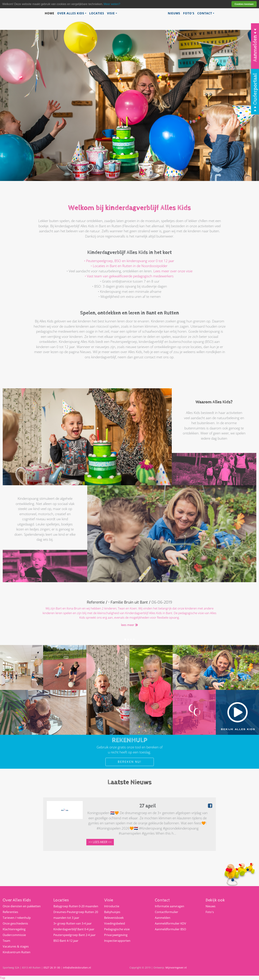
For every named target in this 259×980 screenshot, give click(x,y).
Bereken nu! (130, 762)
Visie (111, 13)
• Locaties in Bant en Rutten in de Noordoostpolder (129, 266)
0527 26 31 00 (52, 968)
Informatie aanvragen (170, 906)
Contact (205, 13)
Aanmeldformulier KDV (171, 923)
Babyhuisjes (112, 912)
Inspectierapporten (117, 941)
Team (6, 941)
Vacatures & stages (16, 946)
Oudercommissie (14, 935)
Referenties (10, 912)
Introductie (112, 906)
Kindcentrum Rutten (17, 952)
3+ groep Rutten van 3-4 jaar (73, 923)
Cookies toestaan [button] (244, 4)
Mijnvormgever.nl (176, 968)
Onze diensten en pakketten (22, 906)
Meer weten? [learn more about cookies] (112, 4)
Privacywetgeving (116, 935)
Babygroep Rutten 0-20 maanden (76, 906)
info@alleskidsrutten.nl (77, 968)
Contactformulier (167, 912)
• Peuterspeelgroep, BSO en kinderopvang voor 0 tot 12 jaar (129, 261)
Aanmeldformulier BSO (170, 929)
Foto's (189, 13)
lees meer (129, 625)
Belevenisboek (114, 918)
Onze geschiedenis (15, 923)
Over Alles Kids (71, 13)
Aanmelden (163, 918)
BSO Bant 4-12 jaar (66, 941)
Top (3, 978)
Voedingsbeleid (115, 923)
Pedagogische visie (117, 929)
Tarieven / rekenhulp (17, 918)
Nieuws (174, 13)
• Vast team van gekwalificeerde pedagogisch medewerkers (129, 276)
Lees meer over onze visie (173, 271)
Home (50, 13)
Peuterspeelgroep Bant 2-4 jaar (75, 935)
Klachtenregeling (14, 929)
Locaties (97, 13)
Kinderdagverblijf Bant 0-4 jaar (74, 929)
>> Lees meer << (100, 842)
